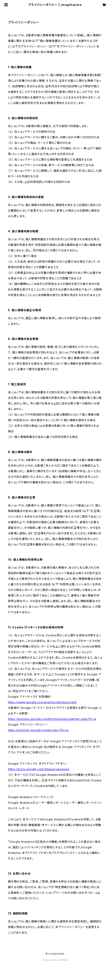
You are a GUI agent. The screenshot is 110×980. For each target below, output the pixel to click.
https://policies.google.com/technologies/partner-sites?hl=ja (52, 719)
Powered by (55, 960)
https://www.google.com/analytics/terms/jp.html (42, 702)
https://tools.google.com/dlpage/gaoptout (39, 769)
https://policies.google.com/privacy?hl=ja (38, 730)
